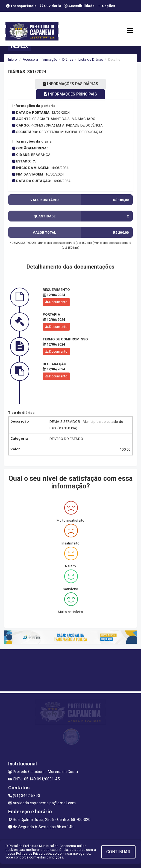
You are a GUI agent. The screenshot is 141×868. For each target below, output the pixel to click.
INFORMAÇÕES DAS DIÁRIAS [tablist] (70, 84)
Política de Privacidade (34, 854)
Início (13, 59)
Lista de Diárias (91, 59)
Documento (56, 302)
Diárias (68, 59)
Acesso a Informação (40, 59)
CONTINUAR (118, 852)
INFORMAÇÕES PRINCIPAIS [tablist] (70, 94)
